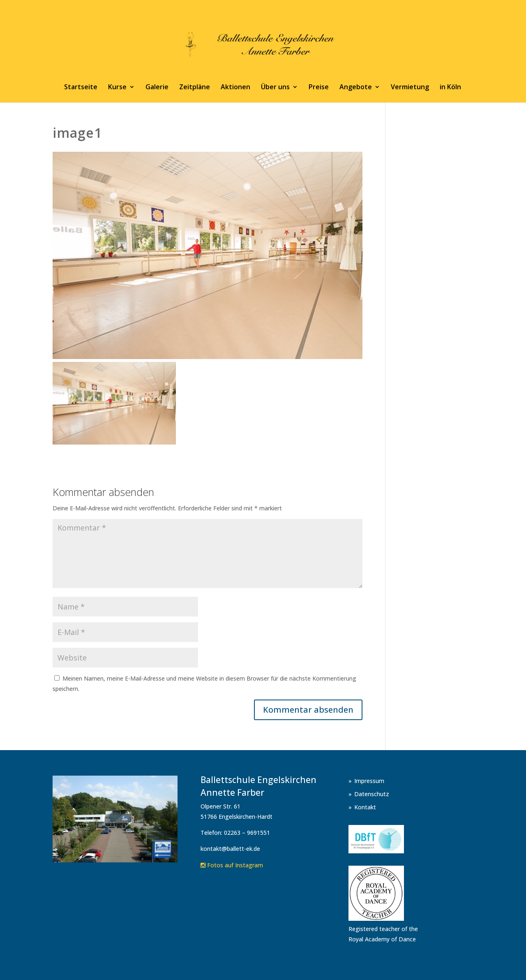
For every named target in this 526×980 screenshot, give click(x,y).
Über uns (275, 88)
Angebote (356, 88)
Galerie (157, 88)
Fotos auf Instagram (232, 865)
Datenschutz (372, 794)
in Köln (450, 88)
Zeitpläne (195, 88)
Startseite (81, 88)
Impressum (369, 781)
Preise (319, 88)
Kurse (117, 88)
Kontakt (365, 807)
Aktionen (235, 88)
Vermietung (410, 88)
